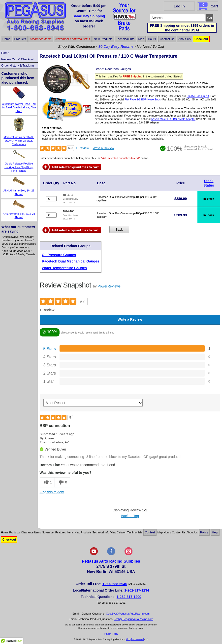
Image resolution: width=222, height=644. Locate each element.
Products (20, 39)
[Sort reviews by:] (93, 403)
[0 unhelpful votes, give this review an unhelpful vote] (62, 482)
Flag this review (52, 492)
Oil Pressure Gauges (59, 255)
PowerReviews (109, 286)
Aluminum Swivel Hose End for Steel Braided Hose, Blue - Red (19, 107)
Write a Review (104, 148)
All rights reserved (135, 639)
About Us (184, 39)
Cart (208, 5)
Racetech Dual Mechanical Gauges (71, 261)
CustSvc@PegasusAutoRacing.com (128, 614)
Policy (204, 532)
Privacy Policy (111, 634)
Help (215, 532)
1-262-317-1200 (129, 597)
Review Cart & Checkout (17, 59)
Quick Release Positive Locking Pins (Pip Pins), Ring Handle (19, 167)
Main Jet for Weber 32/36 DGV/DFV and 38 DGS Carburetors (19, 141)
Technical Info (125, 39)
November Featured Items (73, 39)
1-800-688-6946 (115, 584)
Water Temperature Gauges (64, 268)
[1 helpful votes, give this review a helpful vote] (47, 482)
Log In (179, 6)
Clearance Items (41, 39)
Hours (152, 39)
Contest (150, 532)
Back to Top (130, 516)
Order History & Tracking (17, 66)
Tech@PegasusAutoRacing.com (134, 619)
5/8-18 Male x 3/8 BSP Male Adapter (173, 119)
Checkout (201, 39)
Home (6, 39)
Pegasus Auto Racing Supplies (111, 561)
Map (141, 39)
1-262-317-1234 (137, 590)
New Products (103, 39)
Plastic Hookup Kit (198, 96)
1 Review (82, 148)
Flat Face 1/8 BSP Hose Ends (143, 99)
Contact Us (167, 39)
